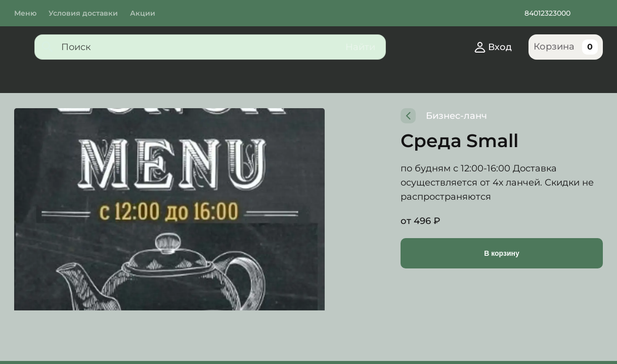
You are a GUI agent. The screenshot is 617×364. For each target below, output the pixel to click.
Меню (25, 13)
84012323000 (550, 13)
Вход (491, 47)
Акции (146, 13)
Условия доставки (85, 13)
